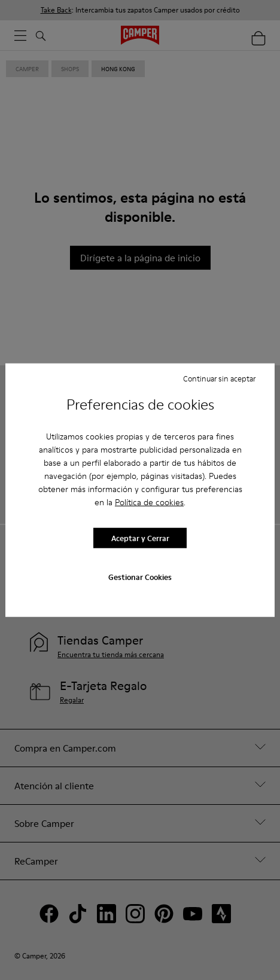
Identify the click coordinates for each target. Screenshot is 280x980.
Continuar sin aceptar (219, 378)
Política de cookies (149, 502)
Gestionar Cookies (140, 577)
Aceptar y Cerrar (140, 538)
